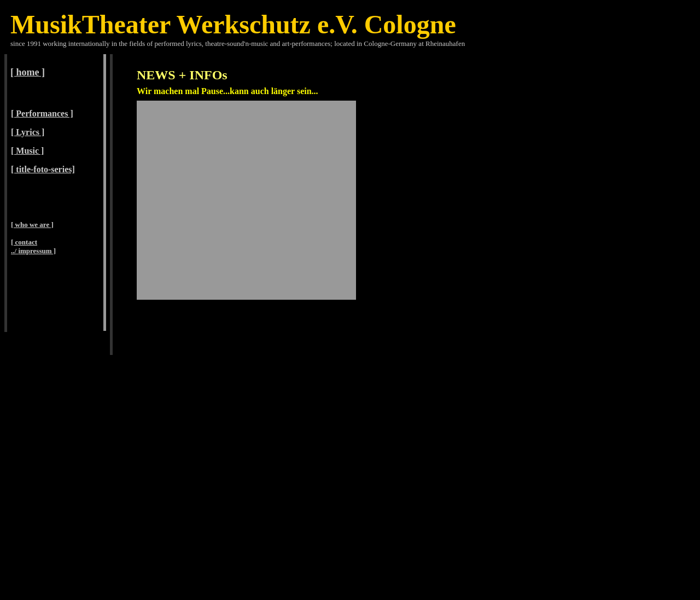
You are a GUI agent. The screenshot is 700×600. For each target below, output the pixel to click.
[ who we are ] (32, 225)
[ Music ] (27, 151)
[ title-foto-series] (43, 169)
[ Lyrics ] (28, 132)
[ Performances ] (42, 113)
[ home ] (28, 72)
